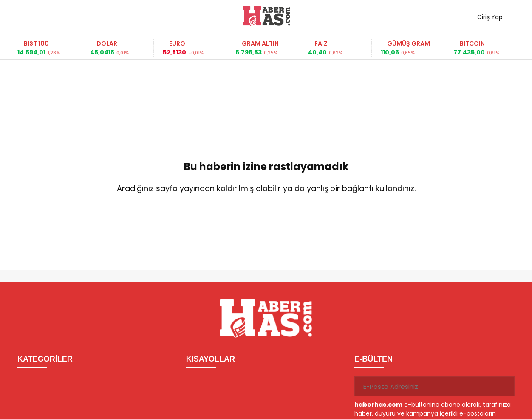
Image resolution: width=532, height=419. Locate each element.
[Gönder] (505, 386)
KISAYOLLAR (211, 359)
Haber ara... (62, 16)
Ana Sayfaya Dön (266, 216)
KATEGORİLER (45, 359)
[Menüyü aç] (27, 16)
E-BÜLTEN (374, 359)
